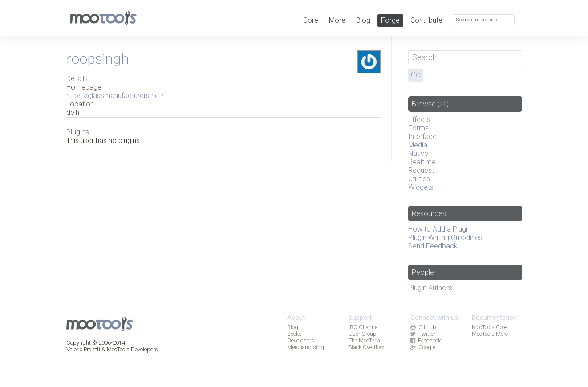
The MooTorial (365, 340)
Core (311, 20)
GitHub (423, 327)
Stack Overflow (366, 347)
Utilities (419, 179)
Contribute (426, 20)
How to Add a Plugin (440, 229)
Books (294, 334)
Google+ (424, 347)
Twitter (423, 334)
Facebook (426, 340)
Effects (419, 120)
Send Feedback (433, 246)
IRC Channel (364, 327)
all (443, 104)
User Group (363, 334)
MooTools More (490, 334)
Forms (418, 128)
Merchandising (306, 347)
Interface (422, 136)
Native (418, 153)
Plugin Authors (430, 288)
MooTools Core (489, 327)
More (337, 20)
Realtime (422, 162)
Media (418, 145)
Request (421, 170)
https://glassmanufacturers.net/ (115, 96)
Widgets (421, 187)
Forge (390, 20)
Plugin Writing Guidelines (445, 238)
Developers (301, 340)
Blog (363, 20)
